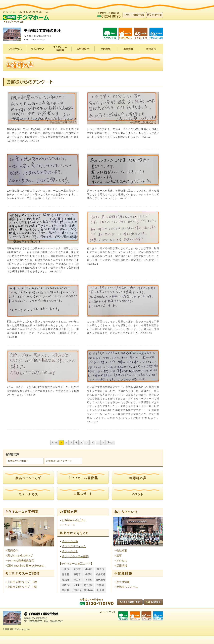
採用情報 (122, 565)
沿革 (119, 556)
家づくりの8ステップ (20, 556)
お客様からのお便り (18, 461)
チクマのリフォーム (74, 546)
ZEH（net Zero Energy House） (26, 565)
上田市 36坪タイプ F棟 (22, 587)
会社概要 (122, 551)
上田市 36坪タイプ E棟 (22, 582)
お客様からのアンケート (59, 461)
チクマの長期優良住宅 (21, 561)
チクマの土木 (70, 551)
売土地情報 (123, 582)
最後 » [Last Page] (111, 443)
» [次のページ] (103, 443)
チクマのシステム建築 (75, 556)
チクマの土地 (70, 541)
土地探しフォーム (127, 587)
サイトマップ (112, 612)
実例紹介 (13, 551)
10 (92, 443)
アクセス (122, 561)
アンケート (69, 525)
